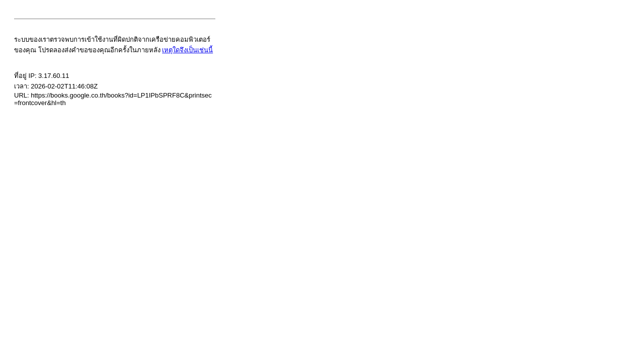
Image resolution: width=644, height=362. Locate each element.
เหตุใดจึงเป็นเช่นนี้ (187, 50)
